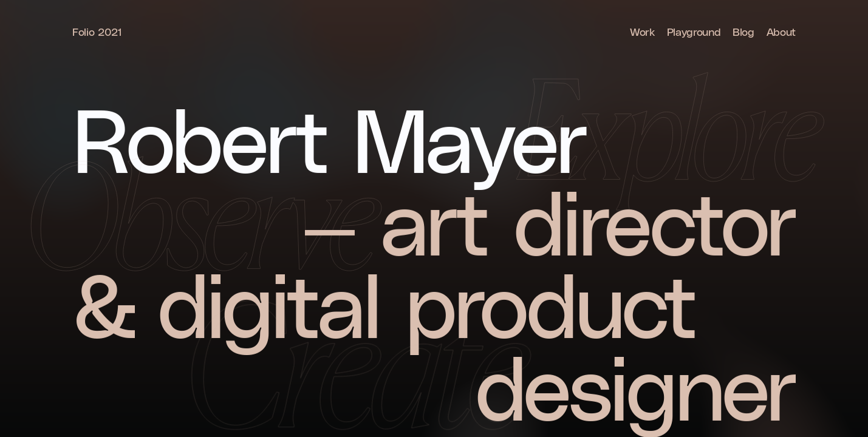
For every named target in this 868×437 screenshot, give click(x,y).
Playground (694, 31)
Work (642, 31)
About (781, 31)
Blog (743, 31)
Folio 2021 (97, 31)
